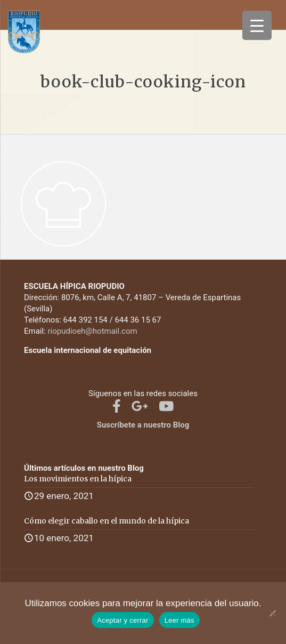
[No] (273, 613)
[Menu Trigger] (257, 25)
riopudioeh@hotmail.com (93, 331)
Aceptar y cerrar (122, 620)
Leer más (179, 620)
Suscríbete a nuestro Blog (143, 425)
